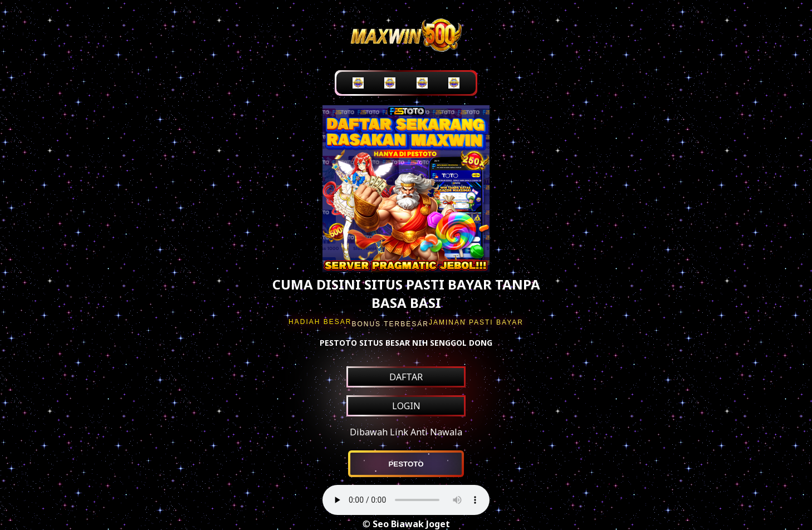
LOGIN (406, 406)
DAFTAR (406, 377)
